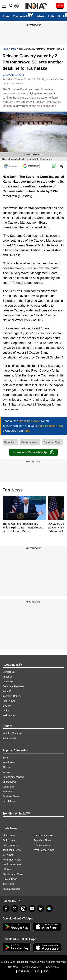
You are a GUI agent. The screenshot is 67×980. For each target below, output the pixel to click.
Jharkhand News (12, 850)
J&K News (8, 884)
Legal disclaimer (31, 967)
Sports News (9, 782)
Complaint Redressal (14, 686)
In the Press (9, 691)
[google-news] (49, 909)
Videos (40, 16)
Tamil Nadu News (12, 864)
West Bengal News (44, 850)
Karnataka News (11, 889)
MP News (8, 855)
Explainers (8, 792)
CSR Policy (25, 971)
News (5, 49)
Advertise (8, 682)
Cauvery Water (30, 442)
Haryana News (11, 845)
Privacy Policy (51, 967)
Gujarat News (10, 879)
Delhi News (9, 840)
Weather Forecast (12, 733)
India (51, 16)
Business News (11, 796)
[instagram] (23, 909)
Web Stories (9, 715)
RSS (46, 971)
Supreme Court (52, 442)
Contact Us (9, 672)
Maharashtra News (44, 835)
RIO (37, 971)
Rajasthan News (42, 840)
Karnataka (10, 442)
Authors (7, 711)
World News (9, 762)
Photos (6, 767)
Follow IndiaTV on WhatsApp (33, 452)
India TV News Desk (14, 75)
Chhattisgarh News (13, 874)
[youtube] (32, 909)
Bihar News (9, 835)
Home (6, 16)
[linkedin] (41, 909)
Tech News (8, 787)
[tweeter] (15, 909)
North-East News (12, 860)
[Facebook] (6, 909)
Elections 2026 (22, 16)
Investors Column (12, 696)
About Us (8, 677)
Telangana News (42, 845)
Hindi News (9, 701)
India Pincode (10, 738)
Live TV (7, 706)
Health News (9, 801)
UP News (8, 869)
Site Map (13, 967)
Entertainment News (13, 777)
